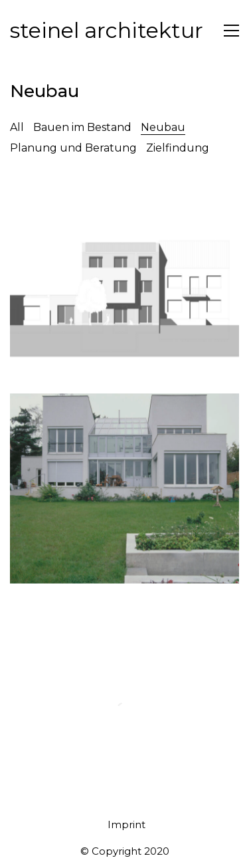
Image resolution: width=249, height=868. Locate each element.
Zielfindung (178, 148)
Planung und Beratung (73, 148)
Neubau (163, 127)
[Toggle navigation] (231, 31)
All (17, 127)
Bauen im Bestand (82, 127)
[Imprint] (126, 825)
